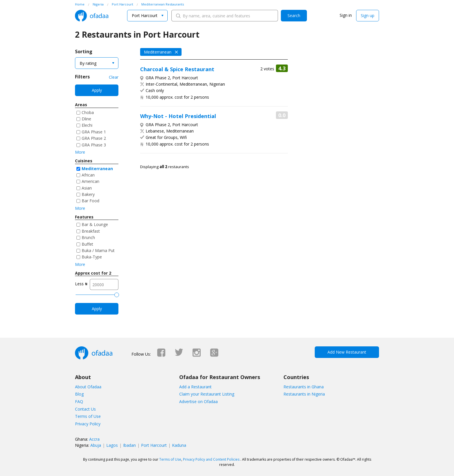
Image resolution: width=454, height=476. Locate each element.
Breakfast (91, 231)
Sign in (346, 15)
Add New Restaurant (347, 352)
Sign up (368, 15)
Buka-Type (92, 257)
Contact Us (85, 409)
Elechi (87, 125)
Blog (79, 394)
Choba (88, 112)
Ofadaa (92, 16)
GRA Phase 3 (94, 145)
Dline (86, 119)
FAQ (79, 401)
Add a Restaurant (195, 387)
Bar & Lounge (95, 224)
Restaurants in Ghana (304, 387)
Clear (114, 77)
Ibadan (129, 445)
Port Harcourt (154, 445)
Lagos (112, 445)
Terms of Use (88, 416)
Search (294, 15)
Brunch (88, 237)
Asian (87, 188)
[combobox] (147, 16)
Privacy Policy (88, 424)
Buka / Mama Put (98, 250)
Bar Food (90, 201)
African (88, 175)
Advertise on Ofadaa (198, 401)
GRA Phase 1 (94, 132)
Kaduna (179, 445)
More (80, 152)
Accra (94, 439)
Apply (97, 90)
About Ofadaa (88, 387)
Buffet (87, 244)
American (90, 181)
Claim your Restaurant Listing (207, 394)
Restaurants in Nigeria (304, 394)
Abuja (96, 445)
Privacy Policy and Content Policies (211, 459)
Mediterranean (97, 169)
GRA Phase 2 (94, 138)
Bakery (88, 194)
